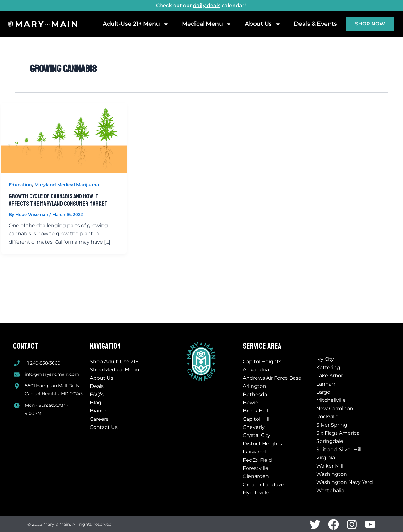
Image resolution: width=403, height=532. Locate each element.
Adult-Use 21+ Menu (136, 24)
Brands (99, 411)
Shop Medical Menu (115, 370)
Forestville (256, 468)
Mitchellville (331, 400)
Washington (332, 474)
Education (20, 185)
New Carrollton (335, 408)
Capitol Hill (256, 419)
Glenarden (256, 476)
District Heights (262, 444)
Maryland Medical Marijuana (67, 185)
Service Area (262, 346)
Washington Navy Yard (345, 482)
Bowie (251, 403)
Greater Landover (264, 485)
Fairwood (254, 452)
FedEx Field (257, 460)
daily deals (207, 5)
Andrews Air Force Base (272, 378)
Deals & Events (315, 24)
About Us (263, 24)
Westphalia (330, 491)
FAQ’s (97, 394)
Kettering (328, 367)
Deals (97, 386)
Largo (323, 392)
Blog (96, 403)
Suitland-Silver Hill (339, 449)
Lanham (327, 384)
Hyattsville (256, 493)
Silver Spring (332, 425)
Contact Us (104, 427)
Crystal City (257, 435)
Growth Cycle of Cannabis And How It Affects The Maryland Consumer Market (58, 200)
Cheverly (254, 427)
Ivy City (325, 359)
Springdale (330, 441)
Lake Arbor (330, 376)
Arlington (255, 386)
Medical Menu (207, 24)
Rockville (327, 417)
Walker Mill (330, 466)
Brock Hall (255, 411)
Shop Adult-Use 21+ (114, 362)
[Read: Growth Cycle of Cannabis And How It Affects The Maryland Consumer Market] (64, 138)
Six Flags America (338, 433)
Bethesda (255, 394)
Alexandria (256, 370)
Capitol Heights (262, 362)
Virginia (326, 458)
